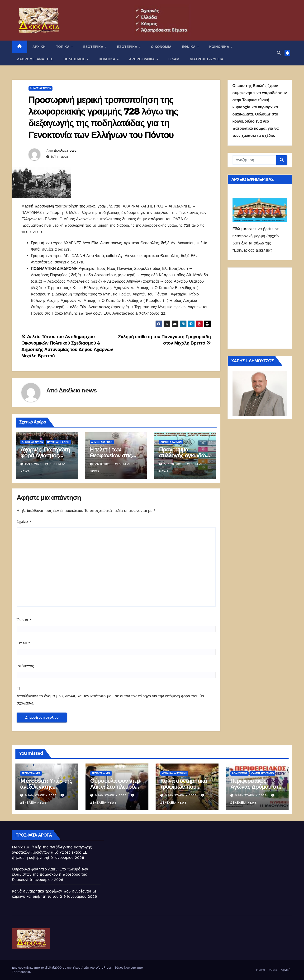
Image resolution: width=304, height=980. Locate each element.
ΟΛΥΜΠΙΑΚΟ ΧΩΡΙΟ (58, 442)
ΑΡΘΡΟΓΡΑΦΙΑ (143, 59)
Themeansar (21, 972)
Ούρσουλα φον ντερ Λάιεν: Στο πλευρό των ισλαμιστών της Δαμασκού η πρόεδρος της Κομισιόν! (50, 874)
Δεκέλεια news (65, 151)
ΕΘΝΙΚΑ (189, 47)
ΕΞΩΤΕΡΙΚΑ (128, 47)
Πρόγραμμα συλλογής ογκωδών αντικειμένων (184, 455)
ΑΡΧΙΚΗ (39, 47)
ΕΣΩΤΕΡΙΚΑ (94, 47)
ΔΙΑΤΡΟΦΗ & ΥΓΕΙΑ (207, 59)
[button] (279, 53)
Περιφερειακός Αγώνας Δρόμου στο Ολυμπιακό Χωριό (256, 787)
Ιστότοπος (25, 666)
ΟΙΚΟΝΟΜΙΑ (161, 47)
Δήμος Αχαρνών (40, 88)
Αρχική (285, 970)
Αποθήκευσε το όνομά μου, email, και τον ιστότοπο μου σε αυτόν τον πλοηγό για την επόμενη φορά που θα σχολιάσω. (110, 700)
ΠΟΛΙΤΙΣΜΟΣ (75, 59)
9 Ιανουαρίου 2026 (41, 795)
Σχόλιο (24, 522)
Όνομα (24, 620)
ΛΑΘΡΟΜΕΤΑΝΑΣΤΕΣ (35, 59)
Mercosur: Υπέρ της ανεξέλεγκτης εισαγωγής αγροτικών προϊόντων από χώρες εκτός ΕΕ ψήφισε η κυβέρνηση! (52, 852)
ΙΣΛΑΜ (174, 59)
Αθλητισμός (240, 773)
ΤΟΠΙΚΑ (63, 47)
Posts (273, 970)
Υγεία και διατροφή (174, 773)
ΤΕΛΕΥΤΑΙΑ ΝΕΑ (31, 773)
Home (261, 970)
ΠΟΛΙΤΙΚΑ (107, 59)
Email (24, 643)
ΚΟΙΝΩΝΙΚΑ (220, 47)
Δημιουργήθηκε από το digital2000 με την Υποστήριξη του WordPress (62, 968)
